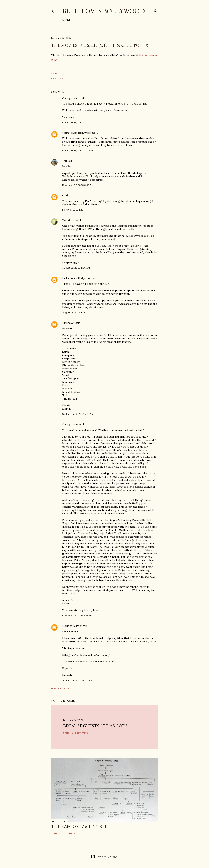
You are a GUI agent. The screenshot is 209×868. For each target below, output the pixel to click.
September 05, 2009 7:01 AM (78, 414)
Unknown (68, 323)
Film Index (71, 20)
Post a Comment (62, 689)
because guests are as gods (95, 726)
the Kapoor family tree (79, 826)
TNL (65, 161)
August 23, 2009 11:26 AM (76, 268)
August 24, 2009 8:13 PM (76, 312)
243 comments (80, 733)
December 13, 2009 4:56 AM (77, 615)
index (62, 79)
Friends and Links (130, 20)
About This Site (102, 20)
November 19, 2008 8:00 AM (78, 122)
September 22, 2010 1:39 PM (77, 680)
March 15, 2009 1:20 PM (75, 210)
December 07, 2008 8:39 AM (78, 185)
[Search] (156, 10)
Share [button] (54, 74)
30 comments (68, 833)
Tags (84, 20)
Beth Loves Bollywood (103, 11)
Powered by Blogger (104, 857)
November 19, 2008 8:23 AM (78, 150)
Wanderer (69, 220)
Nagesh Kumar (72, 626)
